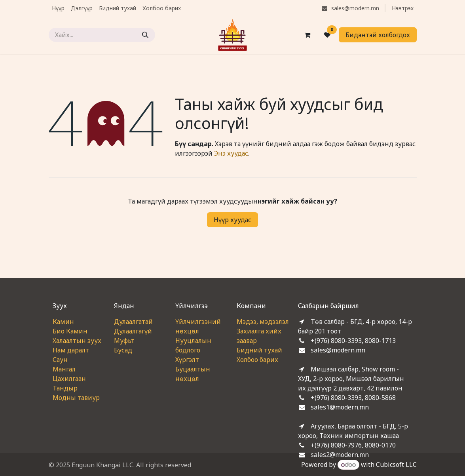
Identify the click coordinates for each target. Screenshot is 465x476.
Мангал (64, 369)
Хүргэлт (187, 360)
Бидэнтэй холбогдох (378, 35)
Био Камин (70, 331)
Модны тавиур (76, 398)
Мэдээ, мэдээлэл (263, 322)
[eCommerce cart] (307, 35)
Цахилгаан (69, 379)
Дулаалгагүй (133, 331)
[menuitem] (58, 8)
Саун (60, 360)
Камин (63, 322)
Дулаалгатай (133, 322)
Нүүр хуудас (232, 220)
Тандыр (65, 388)
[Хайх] (145, 35)
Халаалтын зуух (77, 341)
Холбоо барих (257, 360)
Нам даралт (71, 350)
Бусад (123, 350)
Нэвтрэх (403, 8)
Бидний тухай (259, 350)
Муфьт (124, 341)
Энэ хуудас (231, 153)
